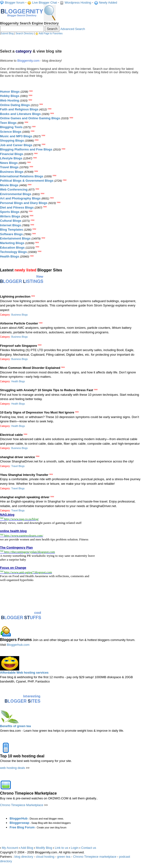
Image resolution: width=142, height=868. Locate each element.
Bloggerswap (19, 823)
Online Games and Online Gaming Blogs (30, 118)
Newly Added (108, 3)
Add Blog (27, 848)
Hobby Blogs (10, 96)
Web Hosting (9, 100)
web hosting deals (12, 768)
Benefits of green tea (15, 726)
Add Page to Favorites (51, 33)
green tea (64, 857)
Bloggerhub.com (18, 645)
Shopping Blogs (12, 141)
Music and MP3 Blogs (16, 136)
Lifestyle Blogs (11, 158)
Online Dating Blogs (15, 105)
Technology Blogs (13, 252)
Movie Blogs (9, 185)
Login (75, 848)
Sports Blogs (10, 212)
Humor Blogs (10, 92)
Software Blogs (11, 234)
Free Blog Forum (22, 827)
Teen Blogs (8, 123)
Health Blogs (9, 256)
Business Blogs (12, 172)
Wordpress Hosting (78, 3)
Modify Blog (44, 848)
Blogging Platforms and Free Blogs (26, 149)
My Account (10, 848)
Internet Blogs (10, 225)
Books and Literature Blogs (20, 114)
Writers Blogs (10, 216)
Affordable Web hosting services (24, 673)
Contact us (89, 848)
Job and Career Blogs (16, 145)
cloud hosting (45, 857)
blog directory (24, 857)
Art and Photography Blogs (20, 198)
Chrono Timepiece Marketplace (22, 805)
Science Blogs (11, 132)
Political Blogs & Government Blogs (27, 181)
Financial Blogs (12, 154)
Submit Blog (7, 33)
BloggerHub (19, 818)
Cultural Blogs (11, 221)
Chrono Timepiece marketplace (95, 857)
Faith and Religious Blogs (19, 109)
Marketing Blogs (12, 243)
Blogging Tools (11, 127)
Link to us (62, 848)
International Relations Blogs (22, 176)
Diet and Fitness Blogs (17, 207)
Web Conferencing (14, 189)
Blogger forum (15, 3)
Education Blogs (12, 248)
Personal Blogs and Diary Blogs (24, 203)
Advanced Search (73, 29)
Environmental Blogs (16, 194)
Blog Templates (12, 230)
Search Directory (25, 33)
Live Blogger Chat (45, 3)
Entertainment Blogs (15, 238)
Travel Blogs (9, 167)
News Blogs (9, 163)
